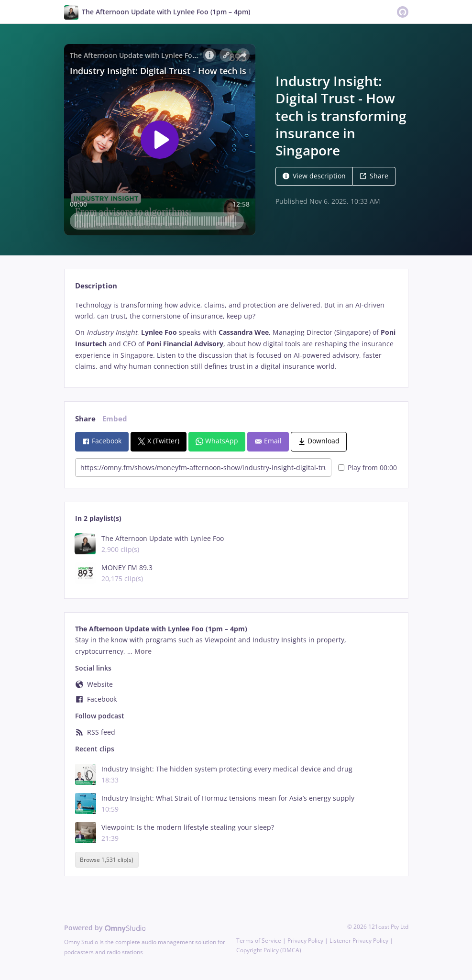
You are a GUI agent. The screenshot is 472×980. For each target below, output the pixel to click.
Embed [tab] (115, 419)
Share (374, 176)
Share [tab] (85, 419)
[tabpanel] (236, 336)
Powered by (105, 928)
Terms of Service (259, 941)
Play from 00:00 (368, 468)
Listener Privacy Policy (359, 941)
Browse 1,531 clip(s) (107, 860)
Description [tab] (96, 286)
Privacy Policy (305, 941)
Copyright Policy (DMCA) (269, 950)
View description (314, 176)
